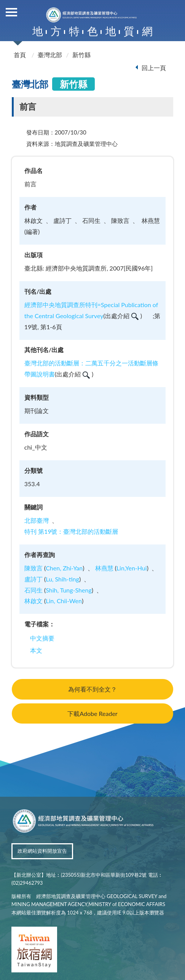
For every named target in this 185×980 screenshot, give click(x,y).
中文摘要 (42, 638)
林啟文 (33, 601)
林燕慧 (104, 568)
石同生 (33, 590)
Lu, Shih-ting (62, 579)
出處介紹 (122, 316)
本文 (36, 650)
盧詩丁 (33, 579)
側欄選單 (11, 12)
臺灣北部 (50, 55)
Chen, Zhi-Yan (64, 568)
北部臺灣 (37, 520)
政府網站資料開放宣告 (42, 851)
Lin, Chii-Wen (64, 601)
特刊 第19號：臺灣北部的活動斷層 (71, 531)
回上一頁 (154, 68)
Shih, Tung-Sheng (69, 590)
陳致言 (33, 568)
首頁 (20, 55)
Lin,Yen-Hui (132, 568)
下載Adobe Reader (92, 713)
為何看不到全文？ (92, 689)
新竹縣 (81, 55)
